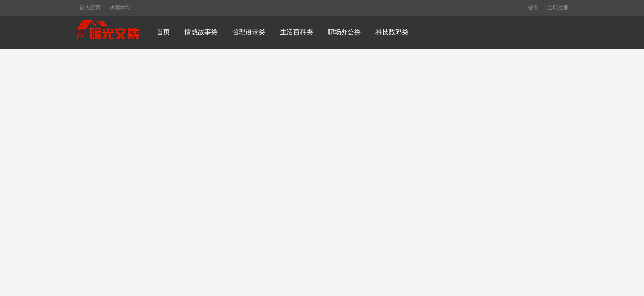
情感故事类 (201, 32)
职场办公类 (344, 32)
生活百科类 (297, 32)
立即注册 (558, 8)
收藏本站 (120, 8)
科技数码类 (392, 32)
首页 (163, 32)
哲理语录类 (249, 32)
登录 (533, 8)
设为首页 (90, 8)
